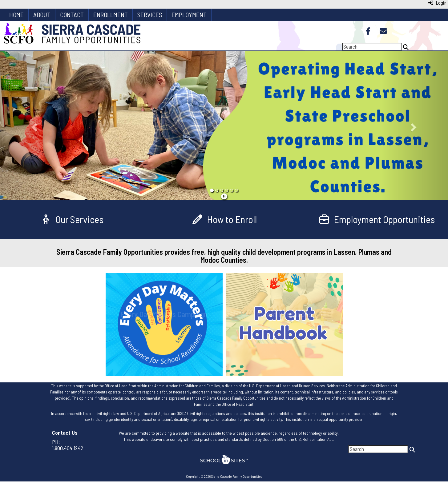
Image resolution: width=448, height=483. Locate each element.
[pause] (224, 196)
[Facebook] (368, 32)
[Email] (383, 32)
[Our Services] (72, 219)
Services (150, 15)
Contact (72, 15)
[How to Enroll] (224, 219)
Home (16, 15)
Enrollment (111, 15)
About (42, 15)
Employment (189, 15)
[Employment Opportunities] (376, 219)
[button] (34, 125)
